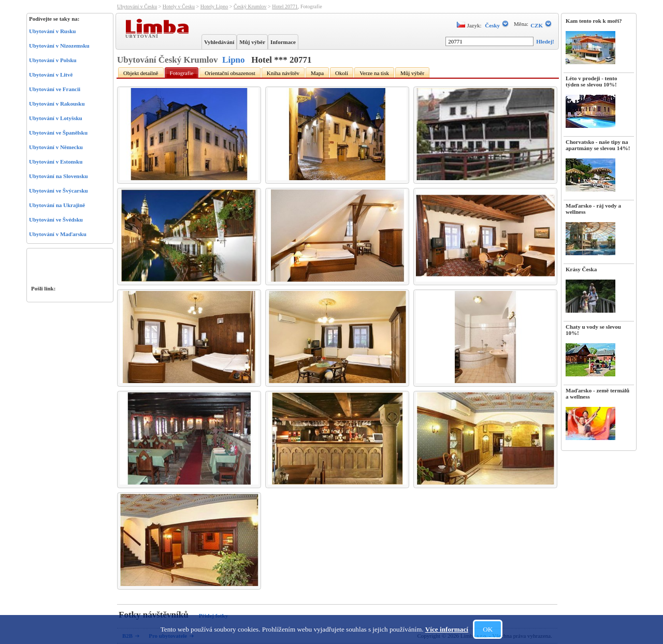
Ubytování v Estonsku (56, 162)
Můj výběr (252, 42)
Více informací (447, 629)
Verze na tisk (374, 73)
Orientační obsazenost (230, 73)
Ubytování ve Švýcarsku (59, 191)
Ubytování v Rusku (52, 31)
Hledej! (545, 41)
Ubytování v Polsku (53, 60)
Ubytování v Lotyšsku (56, 118)
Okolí (342, 73)
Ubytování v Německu (56, 147)
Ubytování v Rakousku (57, 104)
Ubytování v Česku (137, 6)
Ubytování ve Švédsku (56, 219)
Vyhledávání (219, 42)
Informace (283, 42)
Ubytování (143, 36)
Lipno (233, 60)
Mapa (317, 73)
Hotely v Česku (179, 6)
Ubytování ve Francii (55, 89)
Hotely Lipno (214, 6)
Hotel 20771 (285, 6)
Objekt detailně (141, 73)
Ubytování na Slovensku (59, 176)
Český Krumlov (250, 6)
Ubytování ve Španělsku (58, 133)
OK (488, 629)
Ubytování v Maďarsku (58, 234)
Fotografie (182, 73)
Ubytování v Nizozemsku (59, 46)
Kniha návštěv (283, 73)
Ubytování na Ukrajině (57, 205)
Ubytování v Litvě (51, 75)
